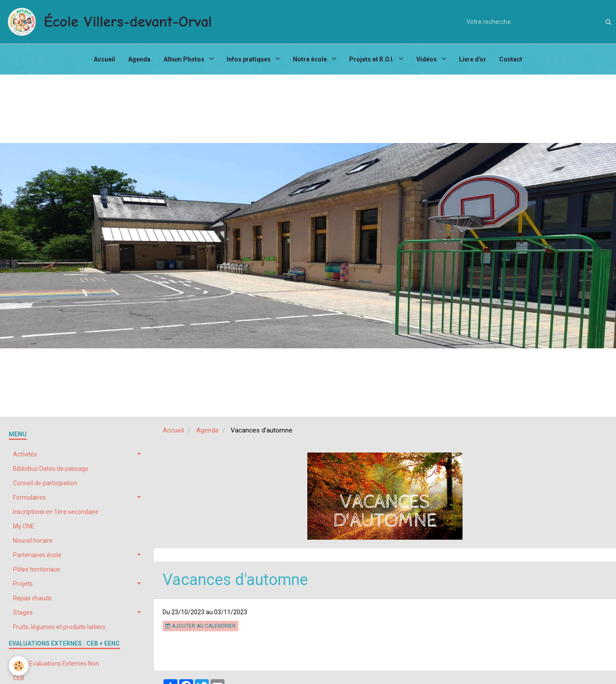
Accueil (104, 59)
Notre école (311, 59)
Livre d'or (473, 59)
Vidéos (427, 59)
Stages (23, 613)
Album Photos (185, 59)
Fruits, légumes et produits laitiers (59, 627)
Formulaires (29, 497)
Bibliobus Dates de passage (51, 469)
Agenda (139, 59)
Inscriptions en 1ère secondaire (56, 512)
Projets (23, 584)
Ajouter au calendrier (201, 626)
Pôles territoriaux (37, 569)
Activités (25, 454)
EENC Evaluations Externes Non (56, 664)
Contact (511, 59)
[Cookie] (19, 666)
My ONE (24, 526)
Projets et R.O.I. (372, 59)
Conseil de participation (45, 483)
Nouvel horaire (33, 541)
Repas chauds (32, 598)
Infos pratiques (249, 59)
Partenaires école (37, 555)
